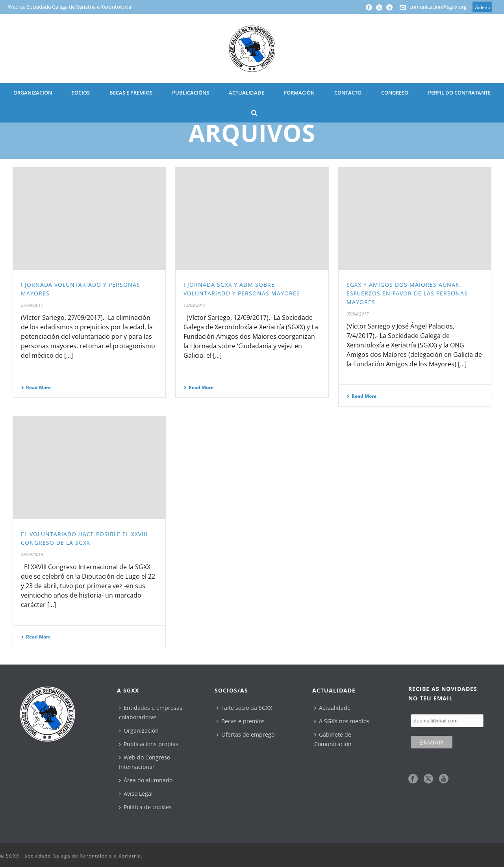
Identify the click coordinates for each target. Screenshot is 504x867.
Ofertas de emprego (246, 734)
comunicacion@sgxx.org (438, 7)
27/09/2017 (32, 305)
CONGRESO (395, 93)
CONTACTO (348, 93)
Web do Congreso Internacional (145, 762)
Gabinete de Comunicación (333, 739)
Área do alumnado (146, 780)
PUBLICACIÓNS (191, 93)
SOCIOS (81, 93)
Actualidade (332, 708)
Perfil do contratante (459, 93)
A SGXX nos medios (342, 721)
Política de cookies (145, 807)
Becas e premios (241, 721)
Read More (36, 387)
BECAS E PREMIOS (131, 93)
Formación (299, 93)
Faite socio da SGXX (244, 708)
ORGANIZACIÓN (33, 93)
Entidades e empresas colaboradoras (151, 712)
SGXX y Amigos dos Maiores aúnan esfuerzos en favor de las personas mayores (407, 293)
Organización (139, 731)
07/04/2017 (358, 314)
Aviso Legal (136, 794)
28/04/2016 (32, 554)
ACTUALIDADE (246, 93)
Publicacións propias (149, 744)
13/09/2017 (195, 305)
